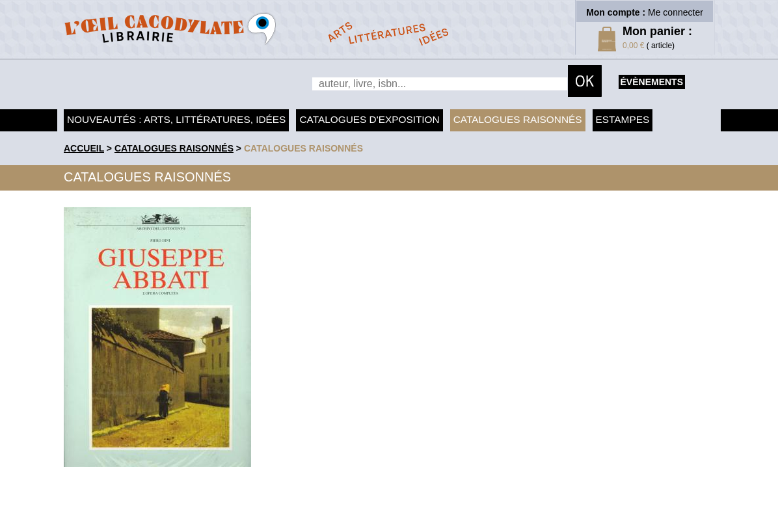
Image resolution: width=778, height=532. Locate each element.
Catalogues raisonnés (518, 119)
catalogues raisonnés (303, 148)
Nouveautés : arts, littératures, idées (176, 119)
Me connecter (676, 12)
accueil (84, 148)
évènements (652, 82)
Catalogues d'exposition (369, 119)
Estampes (623, 119)
